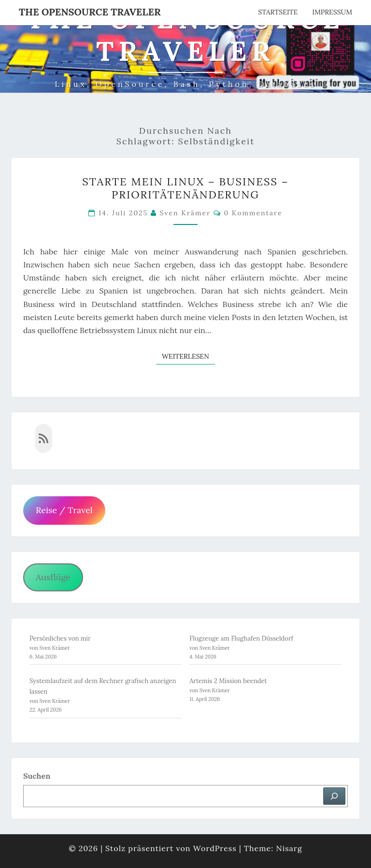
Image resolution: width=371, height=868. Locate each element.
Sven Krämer (185, 213)
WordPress (215, 848)
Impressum (332, 12)
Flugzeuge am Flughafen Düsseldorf (241, 638)
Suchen (37, 776)
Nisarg (289, 848)
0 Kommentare (253, 213)
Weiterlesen (188, 356)
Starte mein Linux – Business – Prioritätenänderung (185, 188)
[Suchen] (334, 796)
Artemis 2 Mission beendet (228, 681)
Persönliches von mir (60, 638)
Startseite (278, 12)
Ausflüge (53, 577)
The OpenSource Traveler (90, 12)
